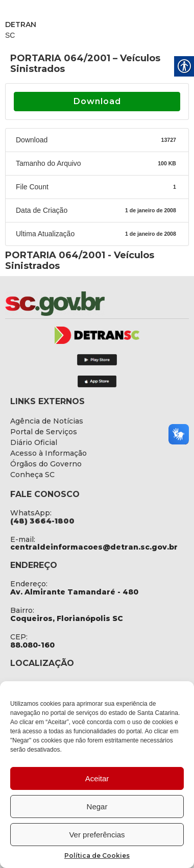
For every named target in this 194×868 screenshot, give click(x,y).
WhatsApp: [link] (31, 513)
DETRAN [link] (21, 24)
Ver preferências (97, 835)
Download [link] (97, 101)
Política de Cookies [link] (97, 855)
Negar (97, 807)
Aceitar (97, 778)
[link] (82, 304)
